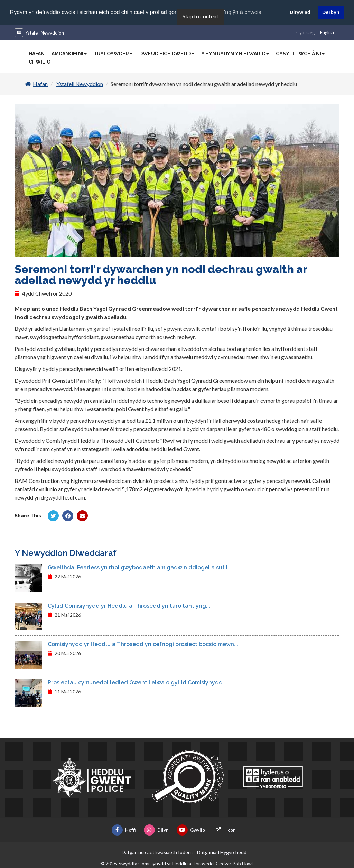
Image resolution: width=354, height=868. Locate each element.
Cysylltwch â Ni (300, 53)
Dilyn (156, 830)
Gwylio (191, 830)
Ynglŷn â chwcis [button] (241, 12)
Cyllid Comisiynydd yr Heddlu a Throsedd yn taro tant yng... (129, 605)
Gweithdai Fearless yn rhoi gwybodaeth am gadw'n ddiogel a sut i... (140, 567)
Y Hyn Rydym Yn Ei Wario (235, 53)
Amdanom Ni (69, 53)
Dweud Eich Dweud (167, 53)
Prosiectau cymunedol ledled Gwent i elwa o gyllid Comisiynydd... (137, 682)
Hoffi (124, 830)
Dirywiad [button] (300, 12)
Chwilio (40, 62)
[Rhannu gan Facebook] (68, 515)
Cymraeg (305, 32)
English (327, 32)
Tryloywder (113, 53)
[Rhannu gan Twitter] (53, 515)
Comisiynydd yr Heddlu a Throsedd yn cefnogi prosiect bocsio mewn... (143, 644)
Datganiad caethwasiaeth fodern (157, 852)
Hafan (37, 53)
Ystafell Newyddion (45, 32)
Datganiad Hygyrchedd (222, 852)
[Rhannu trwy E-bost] (82, 515)
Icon (224, 830)
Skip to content (201, 16)
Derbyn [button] (331, 12)
